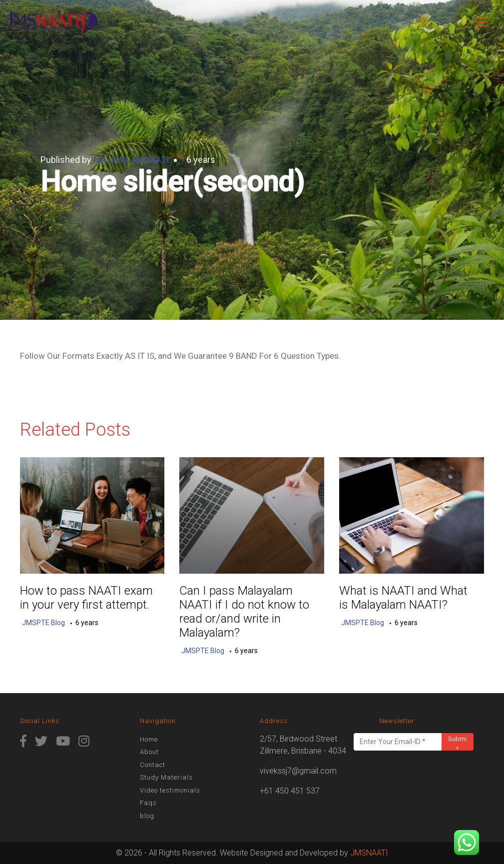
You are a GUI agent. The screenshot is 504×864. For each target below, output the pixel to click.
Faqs (148, 803)
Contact (153, 765)
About (149, 752)
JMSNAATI (369, 853)
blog (147, 816)
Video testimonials (170, 790)
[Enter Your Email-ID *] (398, 742)
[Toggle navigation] (482, 22)
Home (149, 739)
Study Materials (166, 777)
